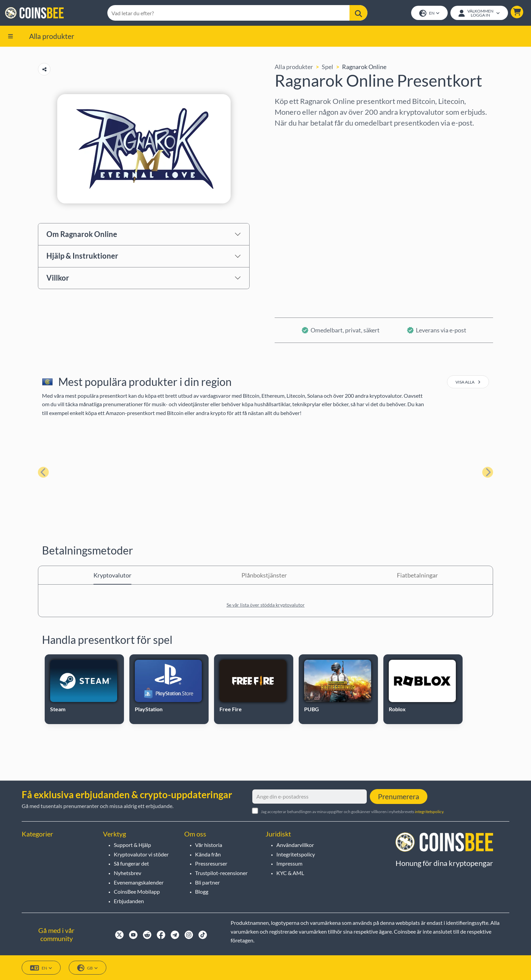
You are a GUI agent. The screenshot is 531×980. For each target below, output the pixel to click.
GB (88, 968)
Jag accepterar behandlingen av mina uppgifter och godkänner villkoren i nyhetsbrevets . (353, 812)
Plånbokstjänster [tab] (264, 576)
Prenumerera (399, 796)
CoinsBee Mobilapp (137, 892)
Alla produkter (52, 36)
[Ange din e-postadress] (310, 797)
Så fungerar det (131, 864)
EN (429, 14)
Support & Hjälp (132, 845)
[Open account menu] (479, 13)
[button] (517, 12)
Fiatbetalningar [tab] (417, 576)
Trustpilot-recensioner (221, 873)
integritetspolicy (429, 812)
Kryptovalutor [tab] (112, 576)
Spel (327, 67)
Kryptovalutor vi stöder (141, 854)
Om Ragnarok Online (82, 234)
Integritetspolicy (296, 854)
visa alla (468, 383)
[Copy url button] (44, 70)
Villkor (58, 278)
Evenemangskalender (139, 882)
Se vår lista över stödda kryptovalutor (266, 605)
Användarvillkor (295, 845)
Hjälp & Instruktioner (82, 256)
